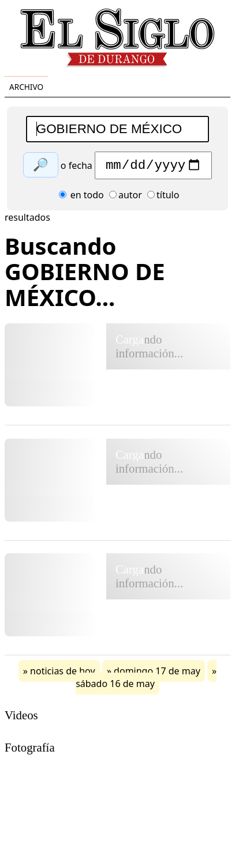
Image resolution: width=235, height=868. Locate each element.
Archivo (26, 87)
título (163, 198)
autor (126, 198)
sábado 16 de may (115, 686)
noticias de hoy (63, 674)
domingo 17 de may (157, 674)
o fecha (77, 168)
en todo (81, 198)
